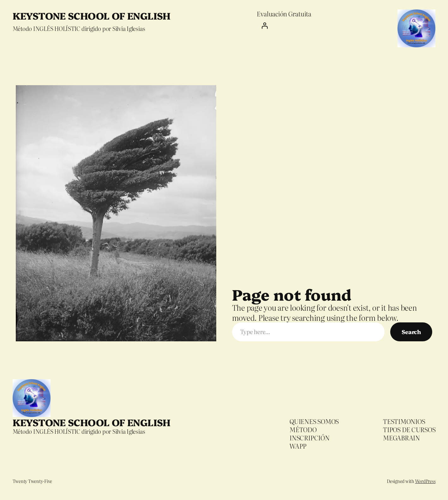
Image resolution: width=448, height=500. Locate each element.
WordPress (425, 481)
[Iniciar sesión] (284, 26)
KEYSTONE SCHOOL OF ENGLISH (92, 15)
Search (411, 332)
